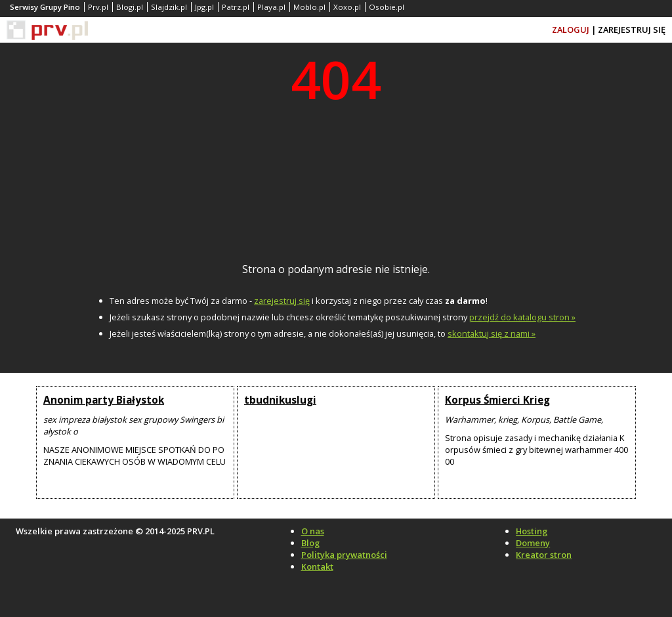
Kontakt (317, 566)
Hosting (532, 531)
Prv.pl (98, 7)
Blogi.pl (130, 7)
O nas (313, 531)
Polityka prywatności (344, 555)
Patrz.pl (236, 7)
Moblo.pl (309, 7)
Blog (310, 543)
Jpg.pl (204, 7)
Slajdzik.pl (169, 7)
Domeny (533, 543)
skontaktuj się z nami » (492, 333)
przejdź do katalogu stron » (522, 317)
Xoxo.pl (347, 7)
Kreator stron (544, 555)
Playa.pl (271, 7)
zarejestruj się (282, 301)
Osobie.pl (387, 7)
